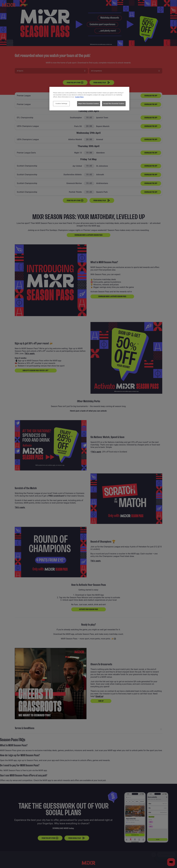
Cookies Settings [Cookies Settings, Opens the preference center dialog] (61, 104)
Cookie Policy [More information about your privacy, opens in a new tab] (79, 97)
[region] (89, 99)
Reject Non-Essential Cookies (89, 104)
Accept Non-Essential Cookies (114, 104)
